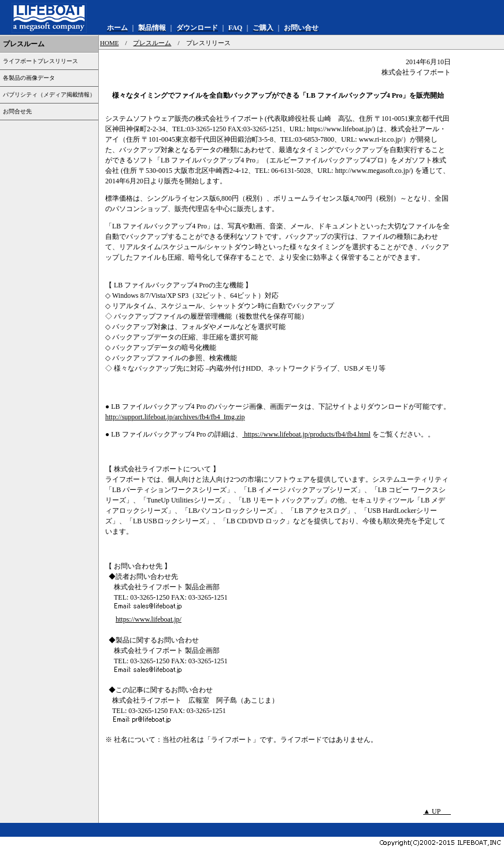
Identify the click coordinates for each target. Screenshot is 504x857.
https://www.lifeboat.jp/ (149, 619)
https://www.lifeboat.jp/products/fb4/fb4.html (306, 434)
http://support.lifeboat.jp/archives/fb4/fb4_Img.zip (175, 417)
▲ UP (437, 811)
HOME (109, 43)
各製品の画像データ (29, 78)
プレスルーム (152, 43)
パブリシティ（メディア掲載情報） (49, 95)
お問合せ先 (17, 111)
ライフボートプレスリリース (40, 61)
